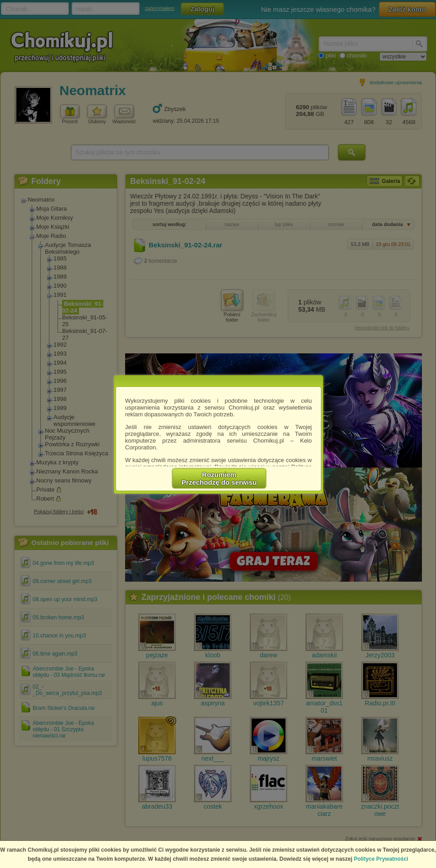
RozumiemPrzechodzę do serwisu (219, 478)
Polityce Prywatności (381, 859)
